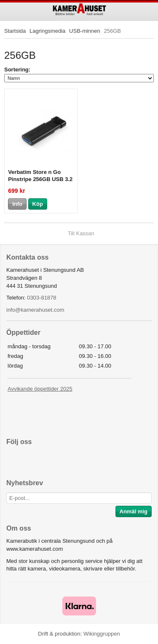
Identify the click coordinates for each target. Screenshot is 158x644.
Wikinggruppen (102, 634)
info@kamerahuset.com (35, 310)
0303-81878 (42, 298)
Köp (38, 204)
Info (17, 204)
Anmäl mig (134, 511)
